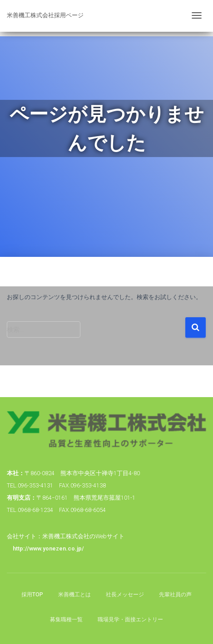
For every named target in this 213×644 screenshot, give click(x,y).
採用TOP (32, 595)
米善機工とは (74, 595)
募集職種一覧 (66, 619)
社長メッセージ (125, 595)
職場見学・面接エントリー (130, 619)
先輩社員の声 (175, 595)
